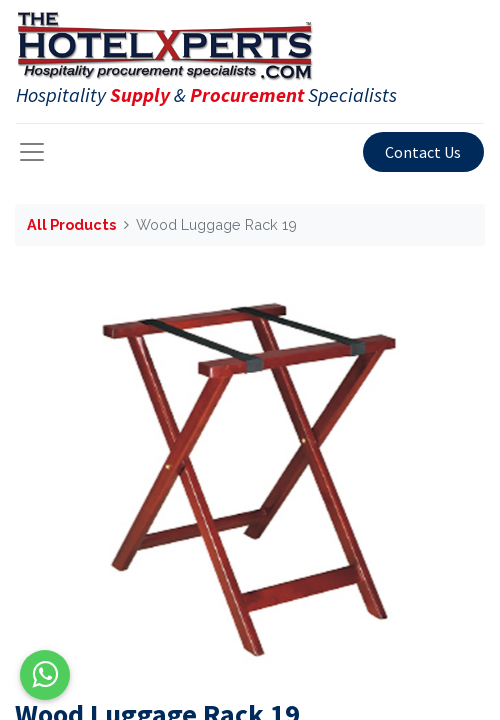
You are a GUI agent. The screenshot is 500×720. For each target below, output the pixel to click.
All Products (71, 224)
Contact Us (423, 152)
